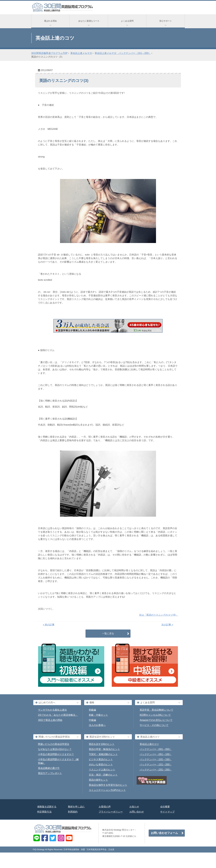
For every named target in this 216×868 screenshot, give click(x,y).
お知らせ (134, 807)
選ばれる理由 (50, 21)
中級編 (92, 720)
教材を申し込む (76, 807)
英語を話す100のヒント (102, 744)
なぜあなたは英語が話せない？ (55, 749)
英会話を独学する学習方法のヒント (108, 785)
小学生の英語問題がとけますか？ (56, 754)
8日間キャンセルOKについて (155, 715)
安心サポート (166, 21)
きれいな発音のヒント (101, 765)
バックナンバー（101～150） (156, 759)
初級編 (92, 710)
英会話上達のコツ (149, 744)
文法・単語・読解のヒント (103, 775)
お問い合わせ (137, 812)
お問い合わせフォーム (165, 833)
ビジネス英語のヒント (101, 759)
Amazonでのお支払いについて (156, 720)
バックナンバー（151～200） (156, 765)
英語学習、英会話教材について (156, 710)
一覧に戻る (108, 633)
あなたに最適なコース (89, 21)
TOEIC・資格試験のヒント (103, 754)
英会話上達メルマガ (81, 53)
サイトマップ (167, 812)
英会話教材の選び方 (49, 768)
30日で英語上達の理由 (50, 720)
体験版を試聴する (47, 807)
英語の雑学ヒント (98, 780)
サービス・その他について (154, 725)
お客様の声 (105, 807)
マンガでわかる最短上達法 (52, 710)
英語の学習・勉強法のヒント (104, 749)
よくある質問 (127, 21)
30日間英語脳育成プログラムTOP (49, 53)
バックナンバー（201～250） (156, 770)
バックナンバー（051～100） (156, 754)
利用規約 (73, 812)
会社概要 (165, 807)
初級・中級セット (98, 715)
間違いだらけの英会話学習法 (54, 744)
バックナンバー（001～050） (156, 749)
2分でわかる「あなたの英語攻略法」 (58, 715)
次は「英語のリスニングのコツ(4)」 (159, 615)
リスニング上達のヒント (102, 770)
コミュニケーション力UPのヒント (107, 790)
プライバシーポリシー (111, 812)
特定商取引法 (44, 812)
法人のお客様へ (97, 725)
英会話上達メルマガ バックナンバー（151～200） (123, 53)
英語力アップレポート (50, 773)
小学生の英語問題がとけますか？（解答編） (58, 761)
